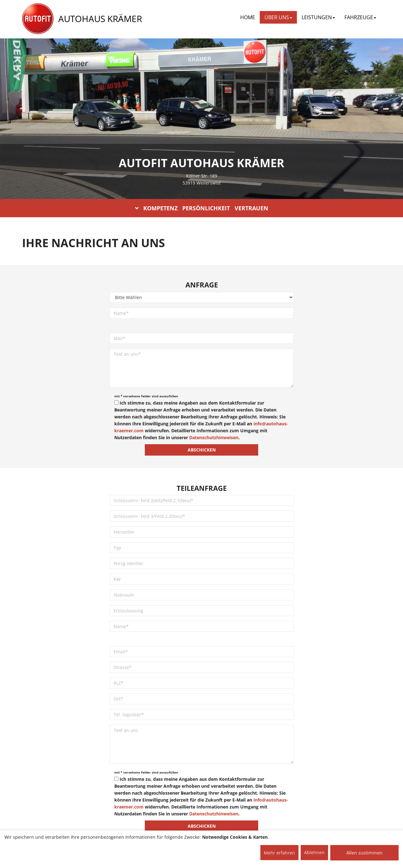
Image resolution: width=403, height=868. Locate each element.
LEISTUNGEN (318, 17)
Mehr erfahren (279, 853)
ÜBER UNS (278, 17)
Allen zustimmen (364, 853)
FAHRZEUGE (360, 17)
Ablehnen (314, 852)
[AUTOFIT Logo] (38, 19)
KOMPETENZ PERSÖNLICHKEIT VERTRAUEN (202, 208)
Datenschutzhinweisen (214, 437)
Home (248, 17)
